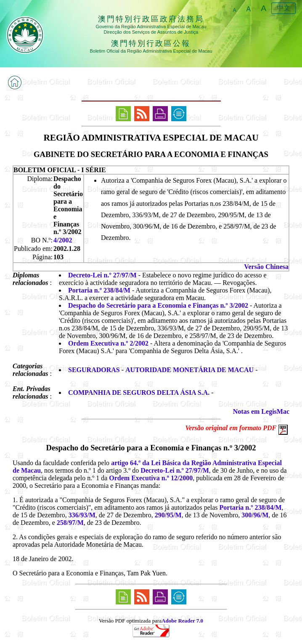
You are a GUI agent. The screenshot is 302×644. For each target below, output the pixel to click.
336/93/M (82, 515)
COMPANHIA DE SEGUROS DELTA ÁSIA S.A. (139, 393)
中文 (283, 8)
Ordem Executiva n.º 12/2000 (151, 478)
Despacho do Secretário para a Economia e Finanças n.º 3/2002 (158, 305)
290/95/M (168, 515)
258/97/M (70, 523)
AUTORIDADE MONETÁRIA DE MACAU (189, 370)
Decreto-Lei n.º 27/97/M (102, 275)
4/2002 (63, 240)
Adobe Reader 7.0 (182, 621)
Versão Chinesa (266, 267)
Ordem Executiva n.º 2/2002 (108, 343)
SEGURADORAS (94, 370)
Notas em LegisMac (261, 411)
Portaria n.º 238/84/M (99, 290)
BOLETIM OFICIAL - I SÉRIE (60, 170)
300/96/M (255, 515)
